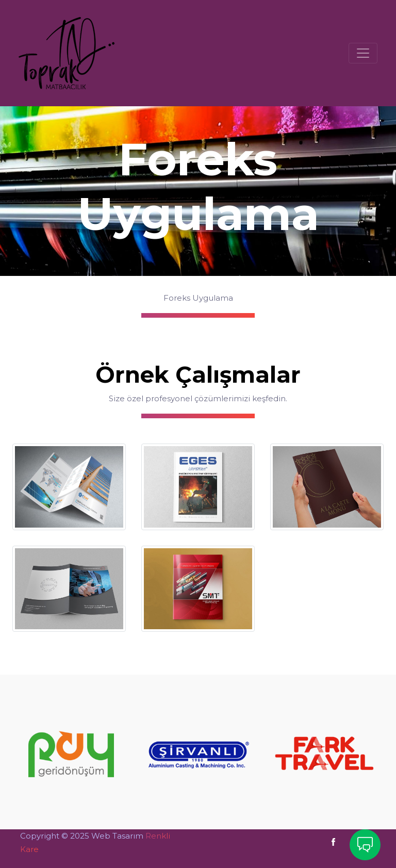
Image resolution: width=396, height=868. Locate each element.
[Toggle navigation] (363, 53)
